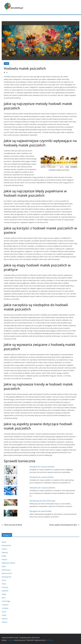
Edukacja (5, 552)
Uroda (4, 612)
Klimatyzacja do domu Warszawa (42, 501)
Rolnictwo (5, 591)
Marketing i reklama (8, 563)
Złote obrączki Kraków (12, 525)
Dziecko (4, 549)
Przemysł (5, 587)
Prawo (4, 584)
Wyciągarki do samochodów (40, 511)
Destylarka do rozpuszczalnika (42, 477)
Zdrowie (4, 622)
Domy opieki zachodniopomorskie (64, 525)
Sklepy (4, 594)
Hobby (6, 64)
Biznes (4, 542)
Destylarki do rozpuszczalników (42, 467)
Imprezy (4, 559)
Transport (5, 605)
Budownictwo (6, 545)
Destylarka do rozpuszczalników (42, 488)
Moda (4, 566)
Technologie (6, 601)
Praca (4, 580)
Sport (4, 598)
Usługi (4, 615)
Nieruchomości (7, 573)
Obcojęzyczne (6, 577)
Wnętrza (5, 619)
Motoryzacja (6, 570)
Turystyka (5, 608)
